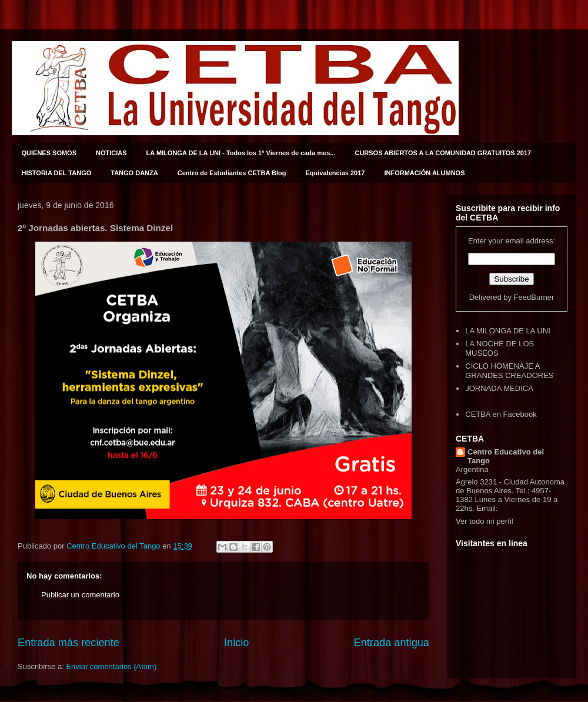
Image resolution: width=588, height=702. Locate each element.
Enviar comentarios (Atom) (111, 666)
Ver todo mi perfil (485, 521)
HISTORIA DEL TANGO (57, 173)
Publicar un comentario (80, 595)
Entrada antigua (392, 643)
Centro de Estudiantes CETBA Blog (232, 173)
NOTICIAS (111, 153)
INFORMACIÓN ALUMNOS (424, 173)
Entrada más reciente (69, 643)
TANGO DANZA (134, 173)
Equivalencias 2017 (335, 173)
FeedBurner (534, 297)
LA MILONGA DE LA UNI (508, 331)
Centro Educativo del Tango (506, 456)
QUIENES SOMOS (49, 153)
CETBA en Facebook (501, 414)
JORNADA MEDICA (499, 388)
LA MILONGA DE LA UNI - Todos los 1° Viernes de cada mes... (241, 153)
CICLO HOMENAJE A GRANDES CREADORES (509, 371)
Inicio (236, 643)
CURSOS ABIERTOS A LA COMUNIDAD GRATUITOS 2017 (443, 153)
